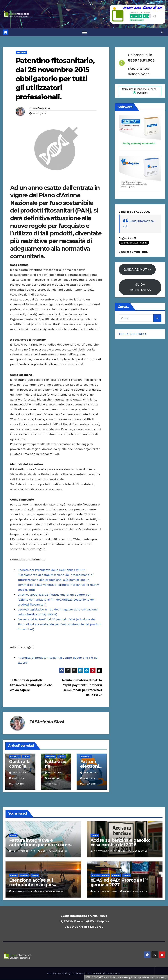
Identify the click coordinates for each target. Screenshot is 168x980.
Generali (21, 53)
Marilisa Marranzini (52, 851)
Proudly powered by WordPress (66, 974)
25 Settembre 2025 (106, 892)
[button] (162, 32)
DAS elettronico (100, 875)
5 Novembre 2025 (105, 851)
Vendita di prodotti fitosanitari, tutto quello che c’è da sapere (31, 685)
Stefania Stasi (42, 109)
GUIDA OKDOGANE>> (140, 287)
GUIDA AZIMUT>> (137, 269)
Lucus (26, 757)
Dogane (24, 875)
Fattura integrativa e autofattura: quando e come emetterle (40, 845)
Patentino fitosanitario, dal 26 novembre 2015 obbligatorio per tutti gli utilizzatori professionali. (55, 79)
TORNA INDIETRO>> (133, 334)
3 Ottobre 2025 (23, 892)
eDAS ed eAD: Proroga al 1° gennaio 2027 (119, 883)
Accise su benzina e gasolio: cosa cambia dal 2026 (120, 843)
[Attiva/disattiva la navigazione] (85, 32)
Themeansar (113, 974)
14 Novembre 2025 (24, 851)
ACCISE (14, 875)
